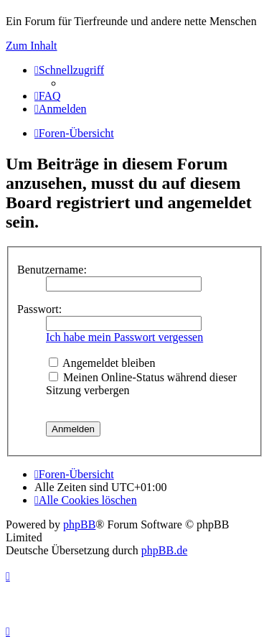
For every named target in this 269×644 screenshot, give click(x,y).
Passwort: (39, 309)
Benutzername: (52, 270)
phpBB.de (164, 550)
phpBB (79, 524)
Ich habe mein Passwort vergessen (124, 337)
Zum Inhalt (32, 46)
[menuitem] (48, 96)
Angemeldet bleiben (102, 363)
